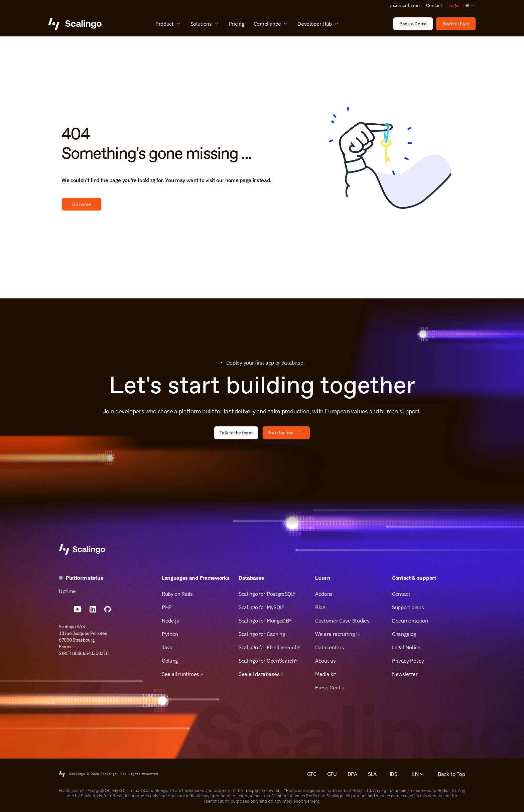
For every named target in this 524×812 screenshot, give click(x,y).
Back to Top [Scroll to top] (451, 774)
